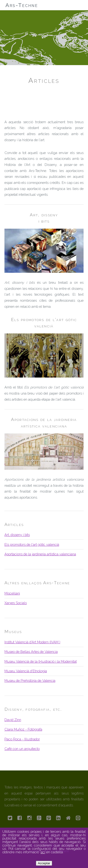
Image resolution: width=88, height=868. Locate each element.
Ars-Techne (22, 5)
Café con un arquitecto (22, 749)
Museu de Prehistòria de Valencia (30, 681)
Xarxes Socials (16, 603)
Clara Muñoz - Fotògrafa (23, 729)
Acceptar (44, 863)
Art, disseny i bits (17, 535)
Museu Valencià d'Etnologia (26, 671)
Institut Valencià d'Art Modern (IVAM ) (32, 642)
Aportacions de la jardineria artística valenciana (40, 554)
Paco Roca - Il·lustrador (22, 739)
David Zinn (13, 720)
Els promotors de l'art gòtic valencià (32, 544)
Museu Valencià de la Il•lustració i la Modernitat (41, 661)
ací (43, 852)
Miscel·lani (12, 593)
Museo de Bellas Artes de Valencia (31, 652)
